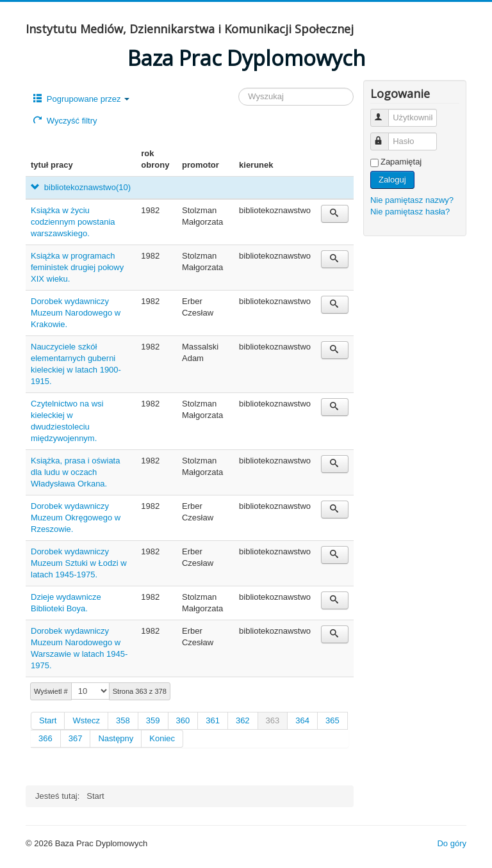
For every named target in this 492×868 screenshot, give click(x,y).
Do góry (452, 843)
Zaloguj (392, 180)
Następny (116, 738)
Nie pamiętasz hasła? (410, 212)
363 (273, 720)
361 (213, 720)
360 (183, 720)
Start (48, 720)
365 (332, 720)
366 (45, 738)
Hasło (385, 136)
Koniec (162, 738)
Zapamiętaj (401, 162)
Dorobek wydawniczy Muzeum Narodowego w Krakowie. (76, 313)
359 (153, 720)
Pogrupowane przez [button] (81, 99)
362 (243, 720)
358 (123, 720)
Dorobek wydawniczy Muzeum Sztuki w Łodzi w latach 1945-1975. (79, 563)
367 (76, 738)
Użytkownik (385, 112)
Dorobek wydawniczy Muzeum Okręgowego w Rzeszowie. (76, 518)
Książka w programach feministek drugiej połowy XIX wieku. (77, 267)
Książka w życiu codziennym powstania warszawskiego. (73, 222)
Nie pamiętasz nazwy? (412, 200)
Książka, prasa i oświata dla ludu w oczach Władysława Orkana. (75, 472)
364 (302, 720)
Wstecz (86, 720)
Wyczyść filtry (65, 121)
